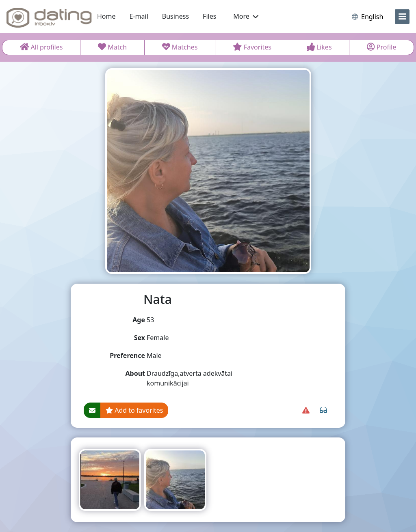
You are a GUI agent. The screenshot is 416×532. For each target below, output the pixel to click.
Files (209, 16)
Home (106, 16)
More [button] (246, 16)
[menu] (402, 17)
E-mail (139, 16)
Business (175, 16)
